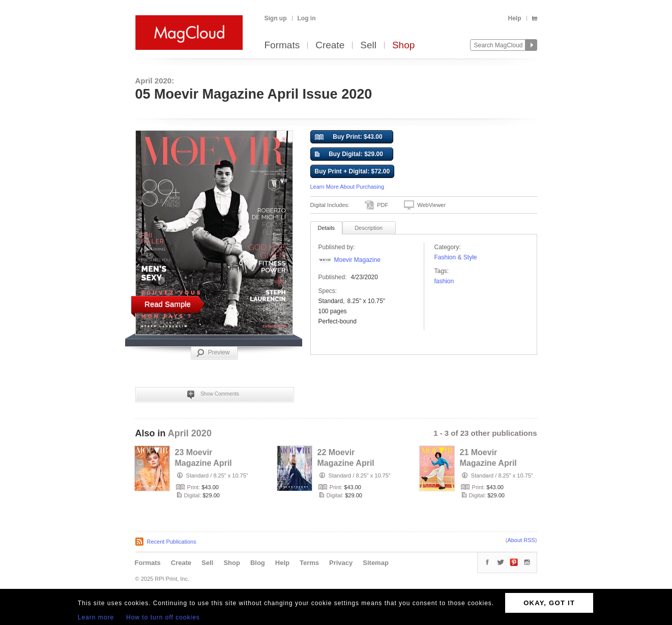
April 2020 (190, 433)
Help (514, 18)
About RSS (521, 540)
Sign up (276, 18)
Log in (307, 18)
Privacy (341, 563)
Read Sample (168, 304)
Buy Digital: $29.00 (349, 155)
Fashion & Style (456, 257)
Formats (282, 46)
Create (330, 46)
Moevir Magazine (357, 260)
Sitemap (376, 563)
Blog (258, 563)
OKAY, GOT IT (549, 603)
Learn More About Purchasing (347, 187)
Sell (368, 46)
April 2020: (155, 81)
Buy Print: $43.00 (349, 137)
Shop (403, 46)
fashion (444, 281)
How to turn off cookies (163, 617)
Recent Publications (172, 542)
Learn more (96, 617)
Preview (213, 353)
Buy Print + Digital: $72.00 (353, 171)
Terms (309, 563)
